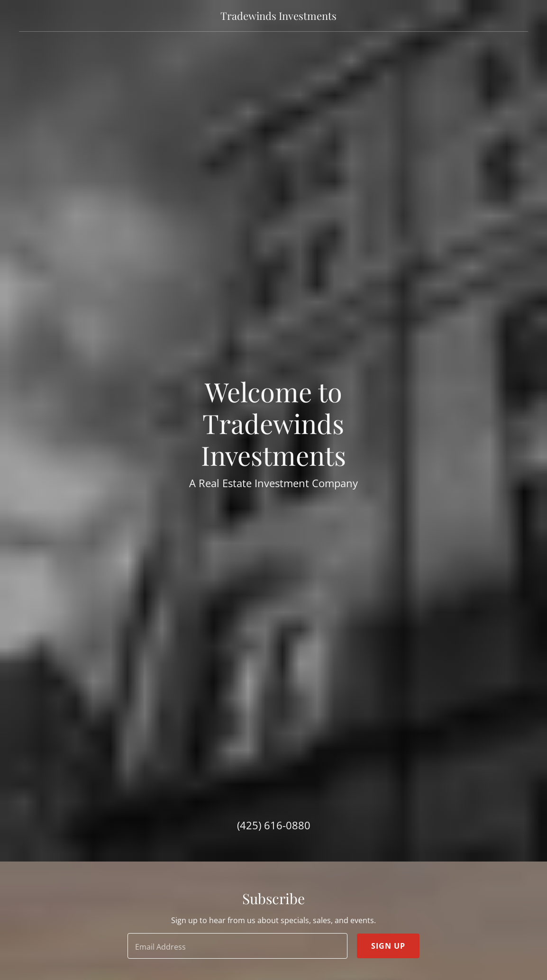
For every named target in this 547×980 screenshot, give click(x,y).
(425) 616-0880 (274, 825)
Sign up (388, 946)
